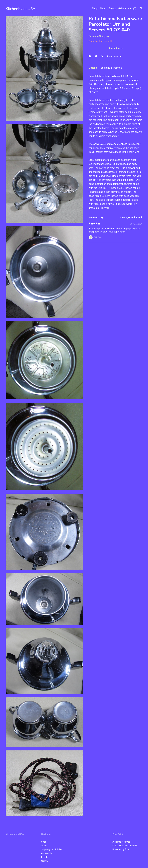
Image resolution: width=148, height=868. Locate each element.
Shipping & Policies (111, 68)
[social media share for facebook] (90, 56)
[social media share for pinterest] (102, 56)
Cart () (132, 8)
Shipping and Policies (52, 849)
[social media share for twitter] (96, 56)
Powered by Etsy (121, 849)
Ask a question (114, 56)
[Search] (141, 9)
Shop (95, 8)
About (103, 8)
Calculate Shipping (99, 36)
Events (112, 8)
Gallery (122, 8)
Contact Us (47, 853)
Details (93, 68)
